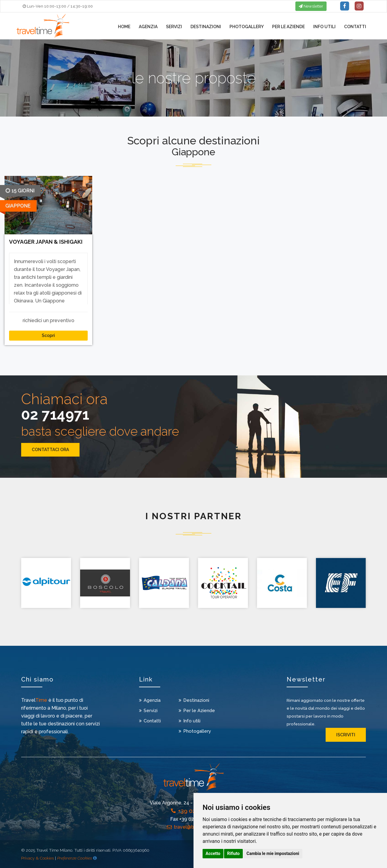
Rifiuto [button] (233, 853)
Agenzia (148, 27)
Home (124, 27)
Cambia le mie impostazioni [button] (273, 853)
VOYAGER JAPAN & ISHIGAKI (46, 242)
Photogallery (247, 27)
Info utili (324, 27)
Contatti (355, 27)
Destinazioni (206, 27)
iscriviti (346, 735)
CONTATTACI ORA (50, 450)
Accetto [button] (213, 853)
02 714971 (55, 414)
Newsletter (311, 6)
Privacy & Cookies (37, 858)
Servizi (174, 27)
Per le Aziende (288, 27)
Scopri (48, 335)
